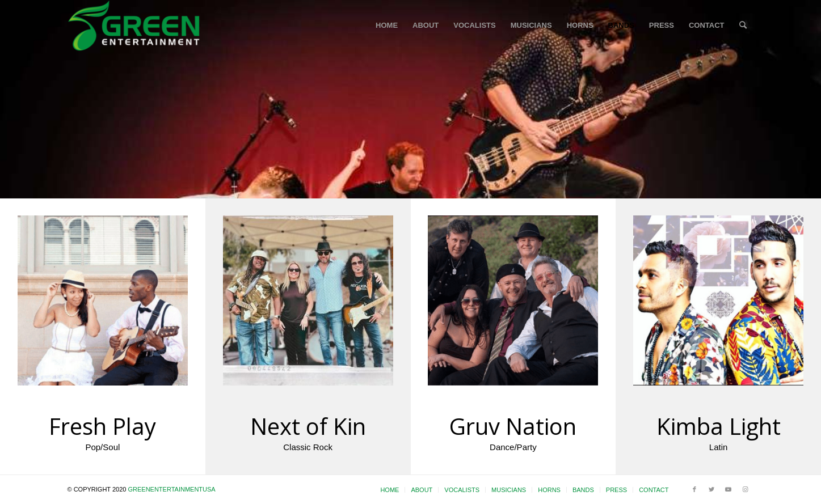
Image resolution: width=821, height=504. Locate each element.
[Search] (743, 26)
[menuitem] (387, 26)
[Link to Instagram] (746, 489)
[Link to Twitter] (711, 489)
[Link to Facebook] (694, 489)
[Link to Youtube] (729, 489)
